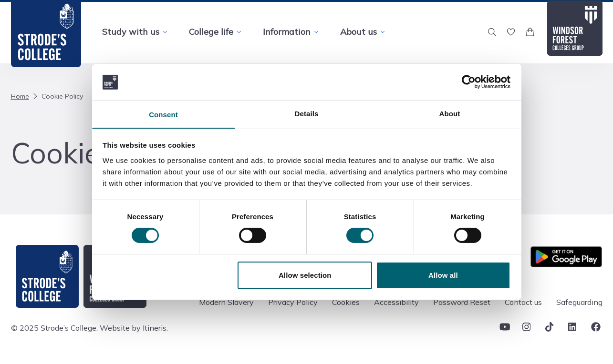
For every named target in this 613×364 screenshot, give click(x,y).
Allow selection (305, 276)
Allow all (443, 276)
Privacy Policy (293, 302)
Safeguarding (579, 302)
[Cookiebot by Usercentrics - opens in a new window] (469, 81)
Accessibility (396, 302)
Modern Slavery (226, 302)
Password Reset (462, 302)
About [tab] (450, 113)
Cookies (346, 302)
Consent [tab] (163, 115)
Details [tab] (307, 113)
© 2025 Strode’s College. (54, 328)
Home (20, 96)
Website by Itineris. (134, 328)
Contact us (523, 302)
